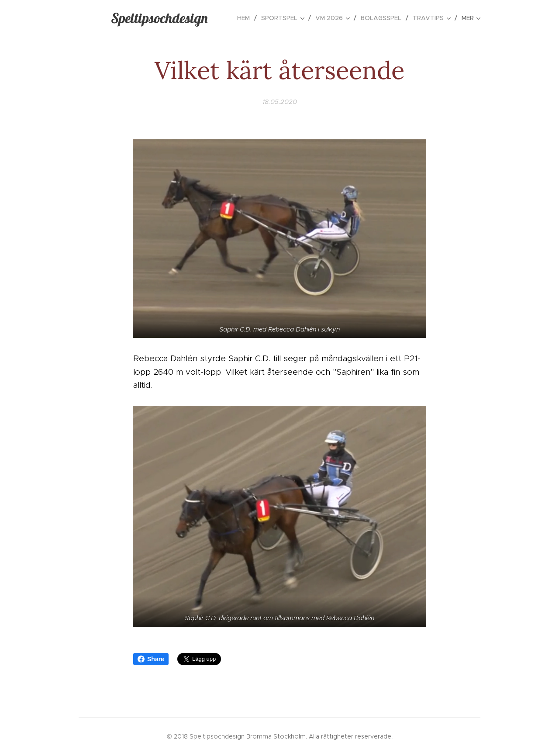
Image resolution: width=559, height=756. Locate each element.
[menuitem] (246, 18)
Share (151, 659)
